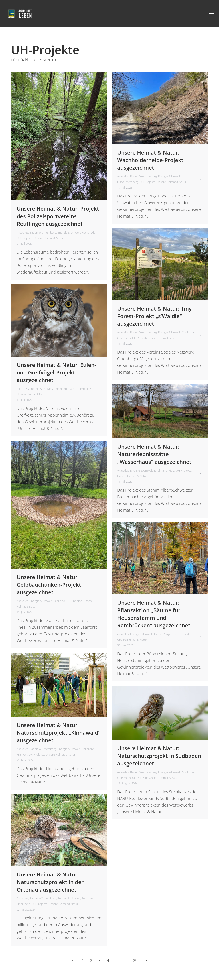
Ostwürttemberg (128, 182)
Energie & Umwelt (69, 232)
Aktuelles (22, 232)
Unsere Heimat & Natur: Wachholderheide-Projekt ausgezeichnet (150, 160)
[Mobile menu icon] (212, 13)
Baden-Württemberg (43, 232)
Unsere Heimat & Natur (48, 238)
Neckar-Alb (89, 232)
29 (135, 960)
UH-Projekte (24, 238)
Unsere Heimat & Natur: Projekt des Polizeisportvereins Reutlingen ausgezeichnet (58, 216)
